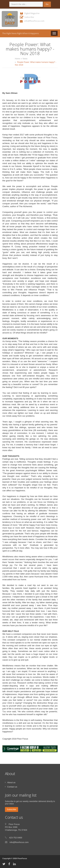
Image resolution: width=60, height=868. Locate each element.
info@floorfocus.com (34, 21)
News (25, 59)
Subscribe (29, 17)
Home (17, 59)
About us (11, 782)
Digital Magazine (32, 13)
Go (47, 4)
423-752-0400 (16, 838)
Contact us (12, 787)
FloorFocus (22, 858)
